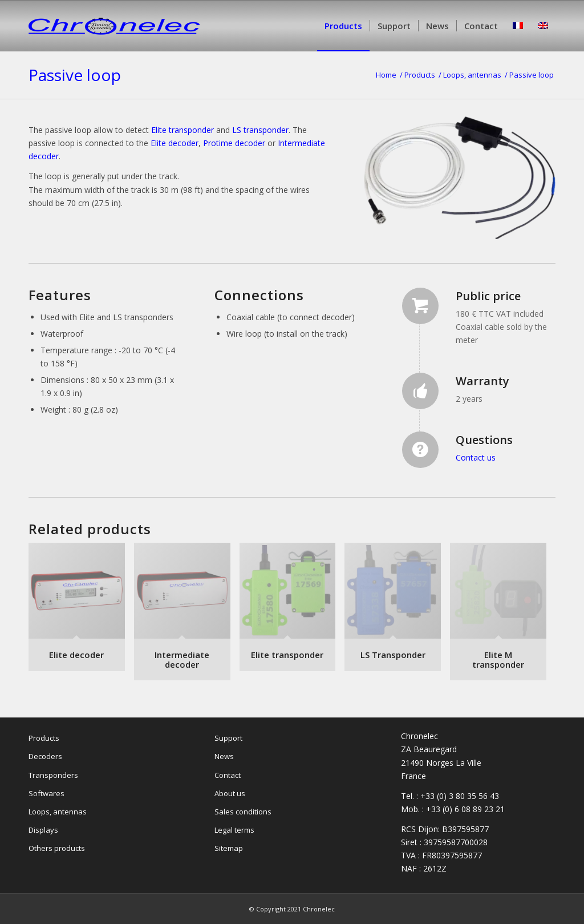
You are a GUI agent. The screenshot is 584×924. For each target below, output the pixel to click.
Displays (43, 830)
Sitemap (229, 848)
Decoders (45, 756)
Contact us (476, 457)
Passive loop (75, 75)
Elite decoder (175, 143)
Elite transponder (182, 130)
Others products (57, 848)
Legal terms (234, 830)
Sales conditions (243, 812)
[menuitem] (343, 26)
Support (228, 738)
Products (44, 738)
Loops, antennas (58, 812)
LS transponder (260, 130)
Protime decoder (234, 143)
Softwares (46, 793)
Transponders (53, 775)
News (224, 756)
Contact (228, 775)
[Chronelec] (114, 43)
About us (230, 793)
